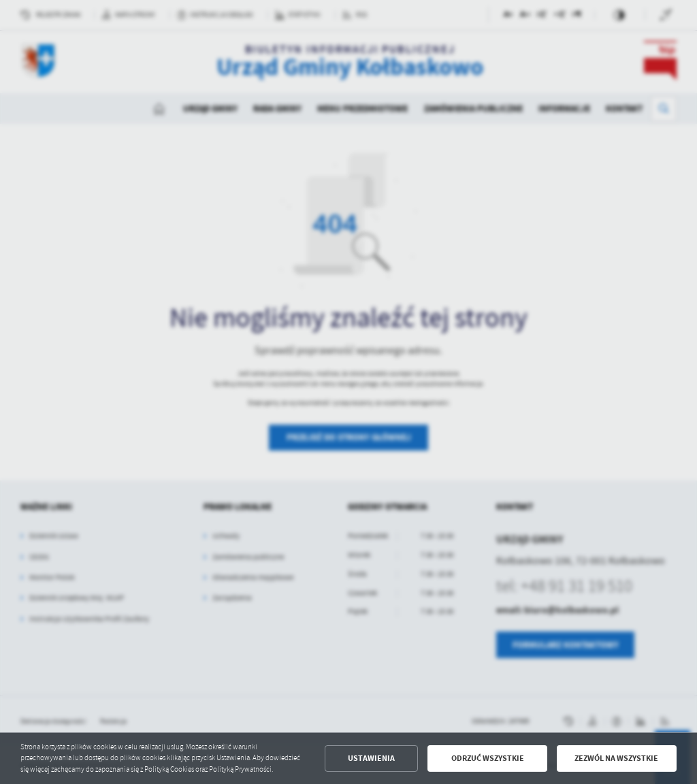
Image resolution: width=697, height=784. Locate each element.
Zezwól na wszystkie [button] (616, 758)
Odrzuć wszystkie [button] (488, 758)
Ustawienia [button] (371, 758)
